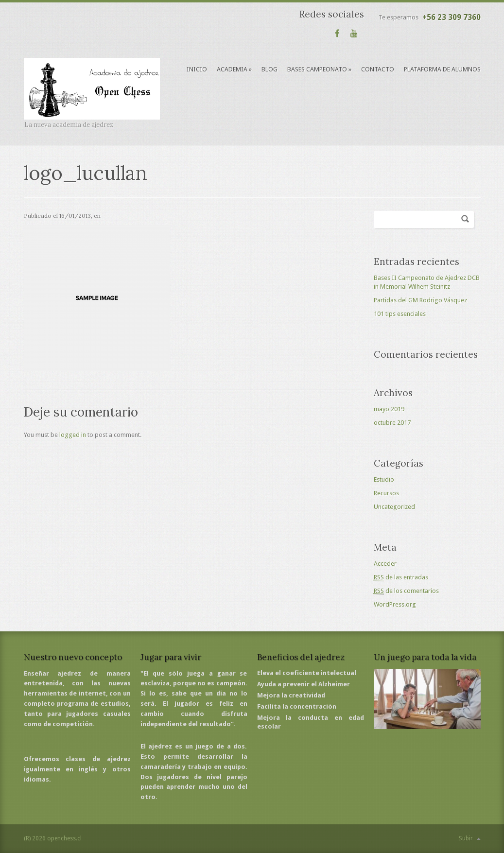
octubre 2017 (392, 423)
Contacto (378, 69)
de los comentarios (406, 591)
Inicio (197, 69)
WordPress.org (395, 604)
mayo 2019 (389, 409)
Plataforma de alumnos (442, 69)
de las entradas (401, 577)
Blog (269, 69)
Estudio (384, 479)
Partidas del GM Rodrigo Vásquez (420, 300)
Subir (466, 838)
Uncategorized (394, 507)
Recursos (386, 493)
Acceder (385, 564)
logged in (73, 435)
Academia (234, 69)
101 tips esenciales (400, 314)
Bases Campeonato (319, 69)
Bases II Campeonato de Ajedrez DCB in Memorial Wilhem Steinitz (427, 282)
